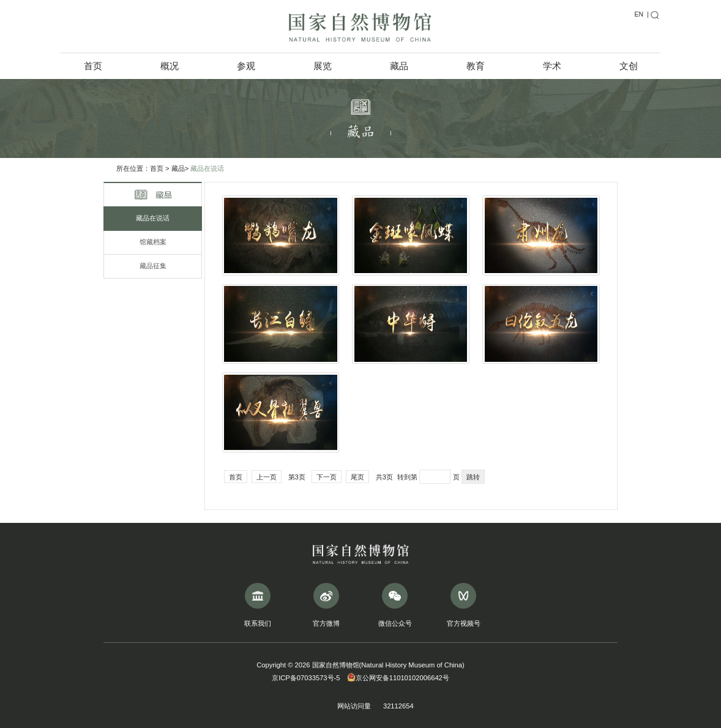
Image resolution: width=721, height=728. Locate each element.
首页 (93, 66)
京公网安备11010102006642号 (398, 678)
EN (639, 14)
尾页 (357, 477)
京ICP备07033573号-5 (306, 678)
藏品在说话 (207, 168)
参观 (246, 66)
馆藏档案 (153, 242)
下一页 (327, 477)
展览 (323, 66)
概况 (170, 66)
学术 (552, 66)
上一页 (267, 477)
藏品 (399, 66)
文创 (629, 66)
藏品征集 (153, 266)
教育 (476, 66)
